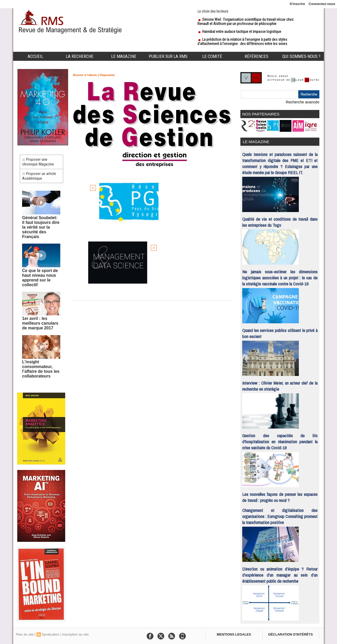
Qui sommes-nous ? (301, 56)
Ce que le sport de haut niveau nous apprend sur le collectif (41, 272)
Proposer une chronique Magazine (40, 163)
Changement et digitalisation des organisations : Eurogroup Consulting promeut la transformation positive (280, 514)
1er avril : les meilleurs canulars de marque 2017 (41, 313)
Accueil (35, 56)
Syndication (50, 632)
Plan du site (25, 632)
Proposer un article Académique (41, 180)
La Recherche (80, 56)
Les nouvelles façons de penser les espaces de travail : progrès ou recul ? (280, 495)
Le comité (212, 56)
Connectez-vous (322, 4)
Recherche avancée (304, 102)
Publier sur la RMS (168, 56)
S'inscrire (297, 4)
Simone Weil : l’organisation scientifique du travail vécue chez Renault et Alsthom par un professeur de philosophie (246, 22)
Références (256, 56)
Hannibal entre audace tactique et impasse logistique (242, 32)
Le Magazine (124, 56)
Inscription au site (75, 632)
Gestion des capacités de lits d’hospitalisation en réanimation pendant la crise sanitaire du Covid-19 (280, 439)
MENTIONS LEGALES (235, 633)
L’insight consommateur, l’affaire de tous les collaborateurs (38, 356)
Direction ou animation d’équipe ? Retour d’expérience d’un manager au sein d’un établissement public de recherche (280, 573)
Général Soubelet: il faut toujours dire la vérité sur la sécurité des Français (39, 229)
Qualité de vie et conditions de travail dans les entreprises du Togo (280, 220)
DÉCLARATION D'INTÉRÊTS (294, 633)
